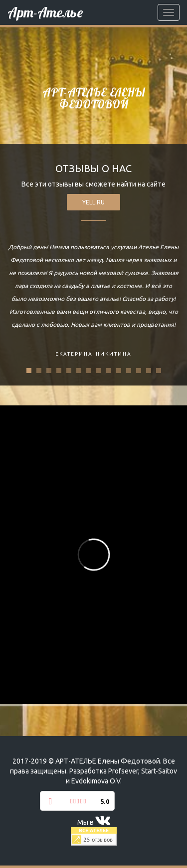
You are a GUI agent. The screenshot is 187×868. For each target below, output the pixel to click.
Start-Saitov (159, 771)
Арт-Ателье (45, 12)
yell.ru (93, 202)
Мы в (94, 822)
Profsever (123, 771)
